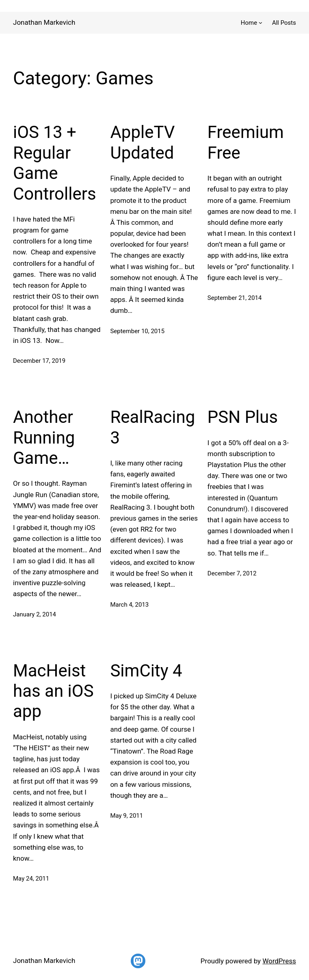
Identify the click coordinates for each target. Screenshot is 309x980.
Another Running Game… (44, 437)
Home (249, 23)
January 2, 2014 (35, 614)
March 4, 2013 (129, 605)
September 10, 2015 (137, 331)
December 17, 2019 (39, 361)
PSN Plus (243, 417)
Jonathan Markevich (44, 22)
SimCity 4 (146, 671)
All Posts (284, 23)
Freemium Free (246, 142)
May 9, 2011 (126, 816)
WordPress (279, 961)
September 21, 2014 (235, 298)
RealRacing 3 (152, 427)
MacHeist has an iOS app (53, 691)
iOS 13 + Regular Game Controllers (55, 163)
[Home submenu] (260, 23)
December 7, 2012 (232, 573)
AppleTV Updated (142, 142)
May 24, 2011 (31, 879)
